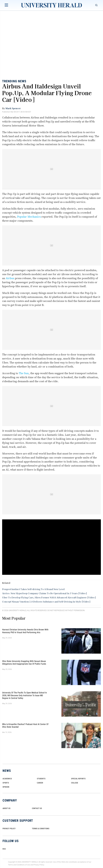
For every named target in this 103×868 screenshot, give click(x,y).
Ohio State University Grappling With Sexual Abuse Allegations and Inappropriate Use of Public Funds (24, 662)
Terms (11, 865)
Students (41, 779)
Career (40, 783)
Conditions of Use (23, 865)
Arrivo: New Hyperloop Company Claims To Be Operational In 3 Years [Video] (44, 593)
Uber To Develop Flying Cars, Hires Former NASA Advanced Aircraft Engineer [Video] (49, 597)
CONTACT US (37, 808)
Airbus (10, 278)
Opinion (6, 787)
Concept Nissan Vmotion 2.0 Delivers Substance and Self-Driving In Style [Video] (46, 602)
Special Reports (78, 779)
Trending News (14, 81)
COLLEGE (75, 783)
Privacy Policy (39, 865)
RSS (4, 849)
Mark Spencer (13, 108)
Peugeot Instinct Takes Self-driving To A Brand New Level (33, 589)
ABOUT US (7, 808)
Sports (6, 783)
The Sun (24, 373)
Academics (7, 779)
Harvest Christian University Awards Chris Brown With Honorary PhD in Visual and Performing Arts (25, 631)
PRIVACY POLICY (9, 829)
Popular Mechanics (29, 217)
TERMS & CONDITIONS (41, 829)
